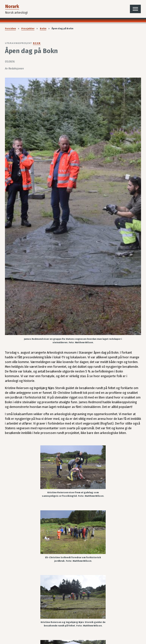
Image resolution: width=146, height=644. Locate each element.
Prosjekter (28, 29)
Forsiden (10, 29)
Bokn (43, 29)
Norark (12, 6)
